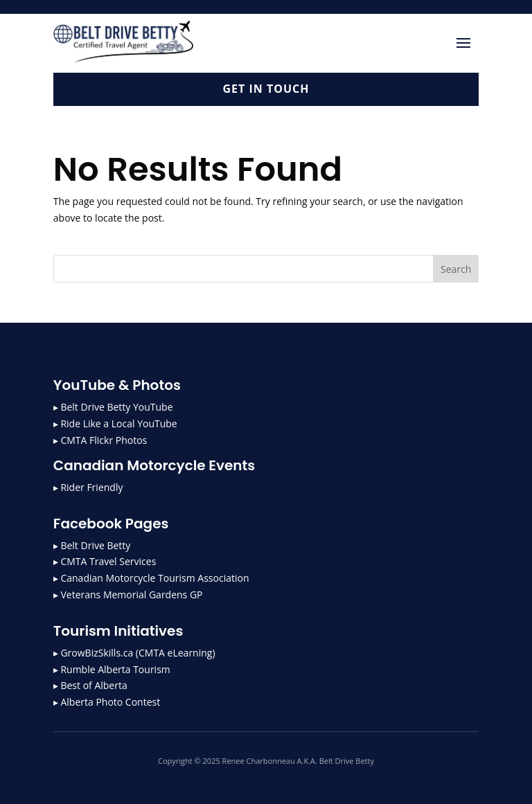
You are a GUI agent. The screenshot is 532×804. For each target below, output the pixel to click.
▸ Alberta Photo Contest (107, 702)
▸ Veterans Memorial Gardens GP (128, 595)
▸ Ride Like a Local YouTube (115, 423)
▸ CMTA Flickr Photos (100, 440)
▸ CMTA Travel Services (105, 561)
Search (456, 269)
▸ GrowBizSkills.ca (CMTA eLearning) (134, 653)
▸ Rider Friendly (88, 487)
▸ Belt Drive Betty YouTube (113, 407)
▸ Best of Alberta (90, 685)
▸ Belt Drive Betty (92, 545)
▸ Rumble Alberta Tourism (112, 669)
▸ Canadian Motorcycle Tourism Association (151, 578)
